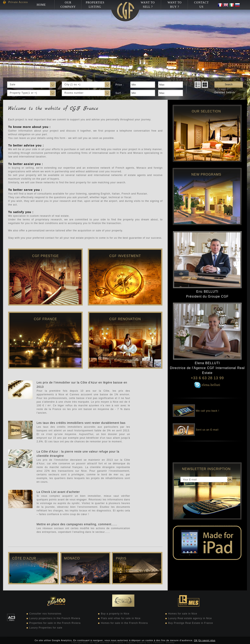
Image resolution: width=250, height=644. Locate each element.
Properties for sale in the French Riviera (55, 623)
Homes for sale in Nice (183, 614)
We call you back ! (196, 408)
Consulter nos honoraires (45, 614)
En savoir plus (207, 640)
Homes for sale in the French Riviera (124, 623)
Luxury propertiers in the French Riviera (55, 618)
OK (196, 640)
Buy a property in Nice (115, 614)
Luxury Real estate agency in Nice (190, 618)
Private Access (18, 2)
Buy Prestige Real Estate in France (191, 623)
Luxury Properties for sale (46, 628)
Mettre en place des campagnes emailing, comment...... (77, 524)
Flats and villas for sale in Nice (121, 618)
